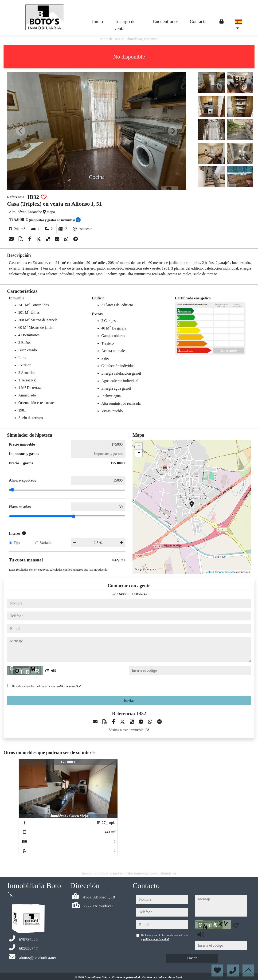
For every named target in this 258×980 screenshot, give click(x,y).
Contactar (199, 21)
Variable (46, 543)
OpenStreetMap (227, 572)
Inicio (98, 21)
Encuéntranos (166, 21)
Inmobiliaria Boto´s (98, 977)
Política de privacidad (126, 977)
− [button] (139, 453)
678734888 (119, 594)
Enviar (129, 700)
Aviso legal (176, 977)
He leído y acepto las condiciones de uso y (46, 686)
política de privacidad (69, 686)
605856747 (139, 594)
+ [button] (139, 446)
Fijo (17, 543)
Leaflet (209, 572)
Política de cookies (154, 977)
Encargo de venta (125, 25)
